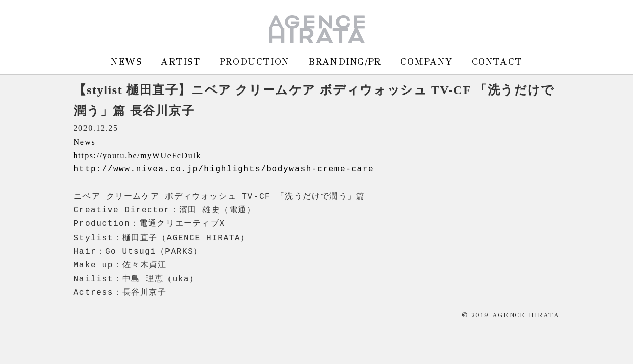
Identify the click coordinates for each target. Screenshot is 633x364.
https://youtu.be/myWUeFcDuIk (138, 155)
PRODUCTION (255, 61)
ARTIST (181, 61)
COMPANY (426, 61)
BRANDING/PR (345, 61)
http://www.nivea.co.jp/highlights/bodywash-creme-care (224, 169)
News (85, 142)
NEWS (126, 61)
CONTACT (497, 61)
